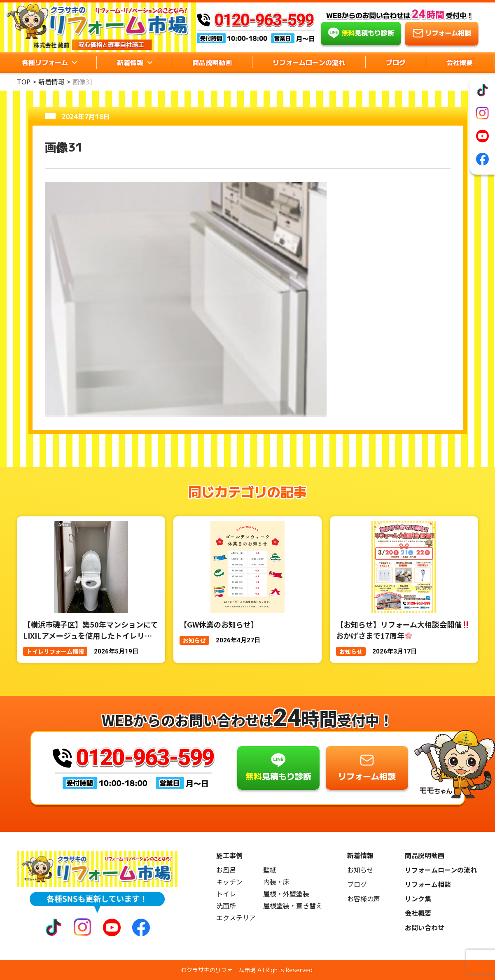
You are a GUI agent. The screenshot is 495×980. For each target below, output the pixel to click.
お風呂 (226, 870)
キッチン (229, 882)
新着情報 (51, 82)
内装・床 (276, 882)
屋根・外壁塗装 (286, 894)
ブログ (396, 62)
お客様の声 (364, 899)
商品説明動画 (212, 62)
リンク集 (418, 899)
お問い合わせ (425, 927)
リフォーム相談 (428, 884)
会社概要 (460, 62)
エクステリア (236, 918)
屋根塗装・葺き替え (293, 906)
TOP (24, 82)
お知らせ (360, 870)
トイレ (226, 894)
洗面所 (226, 906)
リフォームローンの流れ (309, 62)
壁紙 (270, 870)
